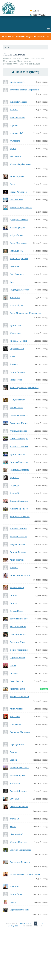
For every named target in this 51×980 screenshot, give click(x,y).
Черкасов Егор (17, 349)
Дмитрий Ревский (19, 220)
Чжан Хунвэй (16, 681)
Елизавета (15, 717)
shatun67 (14, 886)
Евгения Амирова (18, 536)
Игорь (13, 902)
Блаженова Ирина (19, 423)
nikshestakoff (16, 834)
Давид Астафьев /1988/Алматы (25, 874)
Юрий (13, 827)
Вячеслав (14, 799)
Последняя (13, 926)
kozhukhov (15, 783)
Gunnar (14, 595)
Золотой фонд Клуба (30, 64)
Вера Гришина (17, 744)
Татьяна (14, 364)
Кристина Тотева (18, 689)
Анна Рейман (17, 709)
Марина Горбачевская (21, 164)
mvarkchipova (17, 305)
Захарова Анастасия (20, 697)
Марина (14, 110)
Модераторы (10, 61)
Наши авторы (24, 61)
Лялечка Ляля (17, 200)
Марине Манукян (18, 842)
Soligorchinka (16, 235)
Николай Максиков (19, 768)
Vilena (13, 665)
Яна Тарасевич (17, 82)
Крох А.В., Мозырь (19, 341)
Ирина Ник (15, 325)
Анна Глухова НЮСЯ (20, 575)
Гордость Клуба (11, 64)
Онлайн (7, 58)
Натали (13, 603)
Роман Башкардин (19, 439)
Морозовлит (16, 333)
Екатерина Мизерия (20, 517)
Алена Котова (16, 407)
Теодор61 (14, 493)
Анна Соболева (17, 560)
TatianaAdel (16, 156)
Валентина (15, 266)
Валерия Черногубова (21, 850)
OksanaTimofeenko (19, 807)
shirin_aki (15, 819)
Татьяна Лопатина (19, 501)
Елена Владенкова (19, 259)
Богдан (13, 760)
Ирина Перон (16, 894)
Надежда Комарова (19, 290)
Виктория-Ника (17, 642)
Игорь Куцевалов (18, 544)
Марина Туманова (19, 446)
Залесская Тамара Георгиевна (25, 90)
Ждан (13, 356)
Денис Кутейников (19, 650)
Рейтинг (17, 58)
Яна (12, 282)
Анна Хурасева (17, 176)
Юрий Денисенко (18, 431)
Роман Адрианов (18, 192)
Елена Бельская (17, 117)
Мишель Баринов (18, 529)
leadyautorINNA (17, 400)
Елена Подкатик (18, 634)
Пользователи (37, 58)
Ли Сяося (14, 673)
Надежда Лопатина (19, 470)
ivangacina (15, 141)
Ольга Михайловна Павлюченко (26, 313)
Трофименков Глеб (19, 619)
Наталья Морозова (19, 462)
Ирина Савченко (18, 454)
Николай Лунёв (17, 775)
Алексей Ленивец (18, 791)
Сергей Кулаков (18, 658)
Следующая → (25, 924)
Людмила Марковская (21, 732)
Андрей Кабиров (18, 552)
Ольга (13, 184)
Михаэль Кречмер (19, 509)
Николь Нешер (17, 588)
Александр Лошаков (20, 862)
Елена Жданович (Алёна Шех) (25, 388)
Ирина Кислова (17, 372)
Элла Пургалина (18, 626)
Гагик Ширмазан (18, 243)
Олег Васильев (17, 274)
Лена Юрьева (16, 251)
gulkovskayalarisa (18, 102)
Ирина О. (14, 478)
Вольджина (15, 724)
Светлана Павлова (19, 415)
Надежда (14, 485)
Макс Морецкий (18, 227)
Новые (26, 58)
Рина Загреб (16, 380)
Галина (13, 752)
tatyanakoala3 (16, 133)
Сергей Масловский (20, 910)
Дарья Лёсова (16, 611)
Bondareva (15, 297)
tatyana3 (14, 125)
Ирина (13, 149)
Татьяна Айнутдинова (21, 207)
